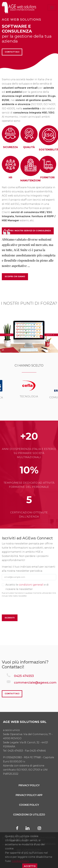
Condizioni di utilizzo (29, 815)
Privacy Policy (29, 785)
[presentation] (25, 606)
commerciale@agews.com (35, 683)
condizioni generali (31, 585)
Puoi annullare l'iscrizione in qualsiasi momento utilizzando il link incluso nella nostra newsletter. (29, 594)
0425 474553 (24, 676)
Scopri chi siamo (15, 276)
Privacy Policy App (29, 795)
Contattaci (12, 52)
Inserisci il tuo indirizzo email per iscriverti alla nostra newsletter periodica (29, 569)
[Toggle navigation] (52, 8)
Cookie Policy (29, 805)
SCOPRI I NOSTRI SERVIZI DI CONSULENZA (28, 231)
